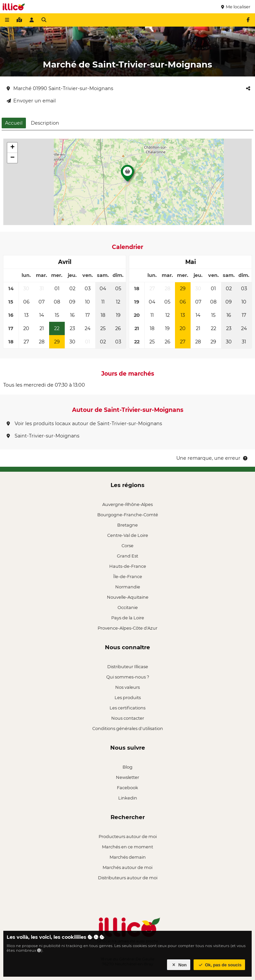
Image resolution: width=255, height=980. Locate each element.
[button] (127, 175)
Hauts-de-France (128, 566)
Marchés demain (128, 857)
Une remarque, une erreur (212, 458)
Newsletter (127, 777)
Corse (127, 546)
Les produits (128, 697)
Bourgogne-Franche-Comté (128, 515)
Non (179, 965)
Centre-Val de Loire (128, 535)
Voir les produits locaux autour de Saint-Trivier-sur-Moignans (84, 424)
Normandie (128, 587)
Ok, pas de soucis (219, 965)
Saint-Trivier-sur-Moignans (43, 436)
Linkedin (128, 798)
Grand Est (127, 556)
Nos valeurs (127, 687)
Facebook (127, 788)
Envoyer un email (31, 101)
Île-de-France (128, 576)
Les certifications (127, 708)
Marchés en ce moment (127, 847)
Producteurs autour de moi (128, 836)
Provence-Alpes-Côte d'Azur (127, 628)
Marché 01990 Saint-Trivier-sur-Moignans (60, 88)
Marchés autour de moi (127, 867)
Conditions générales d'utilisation (128, 728)
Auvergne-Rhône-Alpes (127, 504)
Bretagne (127, 525)
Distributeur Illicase (128, 667)
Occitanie (128, 607)
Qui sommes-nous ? (128, 677)
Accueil (14, 123)
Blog (127, 767)
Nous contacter (128, 718)
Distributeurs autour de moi (128, 878)
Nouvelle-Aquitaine (128, 597)
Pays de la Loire (128, 618)
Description (45, 123)
